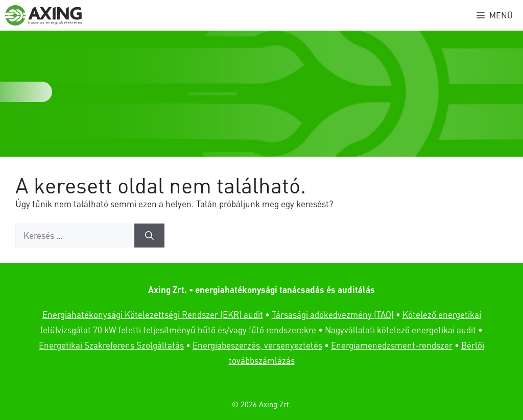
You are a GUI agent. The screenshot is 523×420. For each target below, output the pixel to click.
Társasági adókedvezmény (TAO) (333, 314)
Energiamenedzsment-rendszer (392, 345)
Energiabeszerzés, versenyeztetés (257, 345)
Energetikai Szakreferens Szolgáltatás (111, 345)
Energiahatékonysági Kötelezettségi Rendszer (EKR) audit (153, 314)
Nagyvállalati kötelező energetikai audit (400, 330)
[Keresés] (149, 236)
